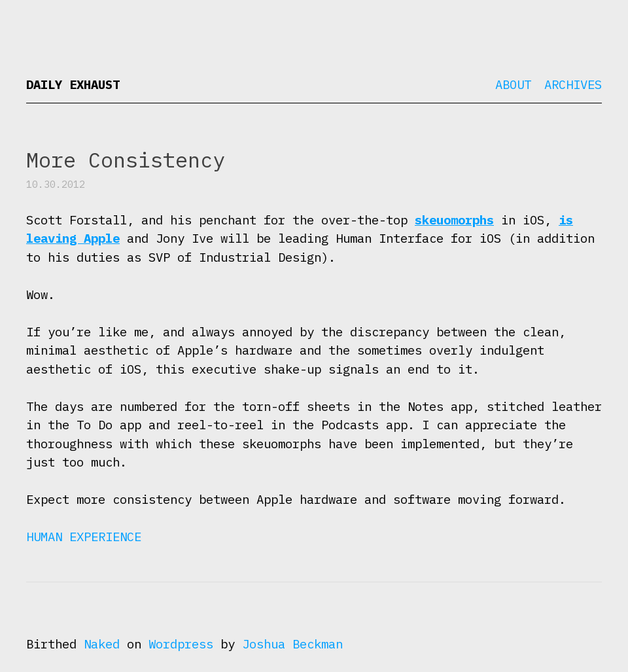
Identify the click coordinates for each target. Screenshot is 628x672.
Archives (573, 84)
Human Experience (84, 537)
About (513, 84)
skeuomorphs (454, 220)
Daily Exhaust (73, 84)
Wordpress (181, 644)
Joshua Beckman (292, 644)
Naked (102, 644)
